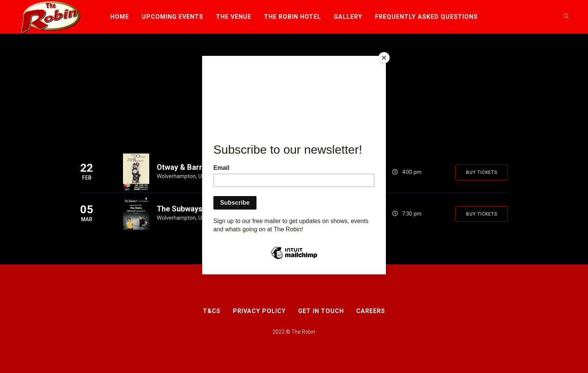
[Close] (384, 58)
